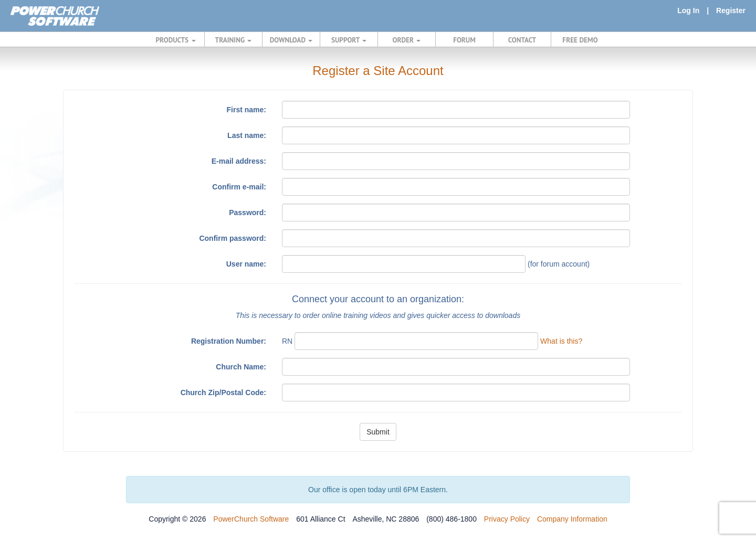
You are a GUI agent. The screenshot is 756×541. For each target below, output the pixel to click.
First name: (246, 110)
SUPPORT (349, 40)
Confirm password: (233, 238)
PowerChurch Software (251, 519)
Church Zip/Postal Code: (223, 393)
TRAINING (234, 40)
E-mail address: (239, 161)
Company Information (572, 519)
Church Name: (241, 367)
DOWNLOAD (291, 40)
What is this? (561, 341)
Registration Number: (229, 341)
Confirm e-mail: (239, 187)
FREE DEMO (580, 40)
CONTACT (522, 40)
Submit (378, 432)
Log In (688, 10)
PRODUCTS (176, 40)
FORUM (464, 40)
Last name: (247, 135)
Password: (248, 213)
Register (731, 10)
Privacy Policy (507, 519)
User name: (246, 264)
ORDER (407, 40)
